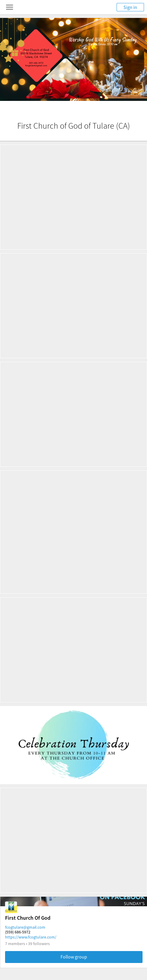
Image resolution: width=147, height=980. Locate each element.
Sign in (130, 7)
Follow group (74, 957)
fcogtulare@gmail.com (25, 927)
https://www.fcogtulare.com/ (31, 937)
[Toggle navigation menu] (10, 7)
